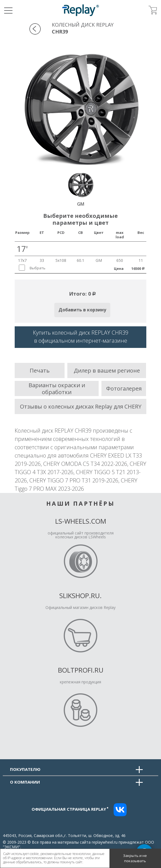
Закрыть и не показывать (135, 858)
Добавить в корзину (82, 310)
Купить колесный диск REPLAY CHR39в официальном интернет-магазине (81, 337)
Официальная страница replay (70, 809)
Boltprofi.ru (81, 670)
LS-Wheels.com (81, 521)
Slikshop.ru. (80, 596)
